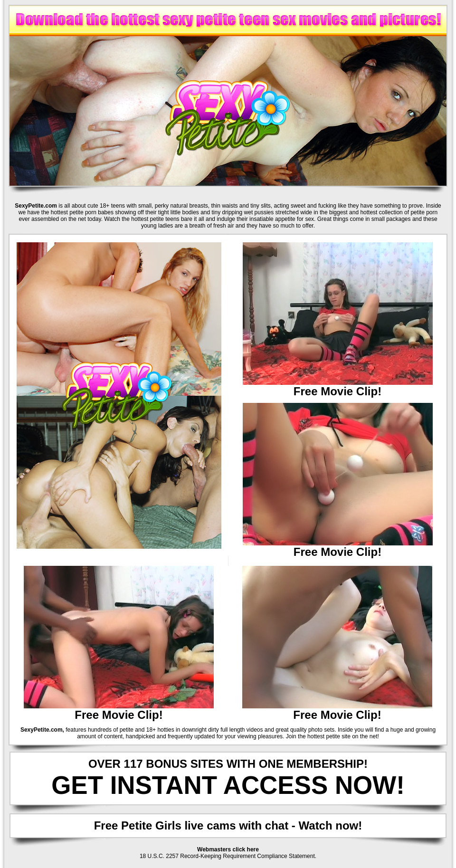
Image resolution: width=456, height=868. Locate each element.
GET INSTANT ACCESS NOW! (228, 785)
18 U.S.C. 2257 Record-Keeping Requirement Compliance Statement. (228, 856)
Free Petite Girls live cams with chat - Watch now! (228, 825)
